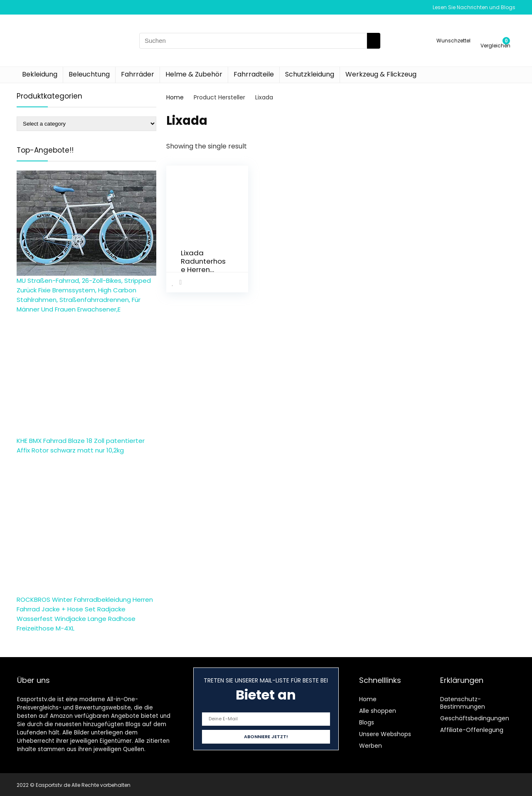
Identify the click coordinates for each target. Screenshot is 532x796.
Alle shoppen (378, 711)
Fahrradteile (254, 74)
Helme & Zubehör (194, 74)
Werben (371, 746)
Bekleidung (40, 74)
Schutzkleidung (310, 74)
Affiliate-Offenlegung (472, 730)
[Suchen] (374, 41)
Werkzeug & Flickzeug (381, 74)
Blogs (367, 722)
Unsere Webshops (385, 734)
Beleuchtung (89, 74)
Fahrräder (138, 74)
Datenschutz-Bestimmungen (463, 703)
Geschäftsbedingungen (475, 718)
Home (175, 97)
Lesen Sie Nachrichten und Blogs (474, 7)
